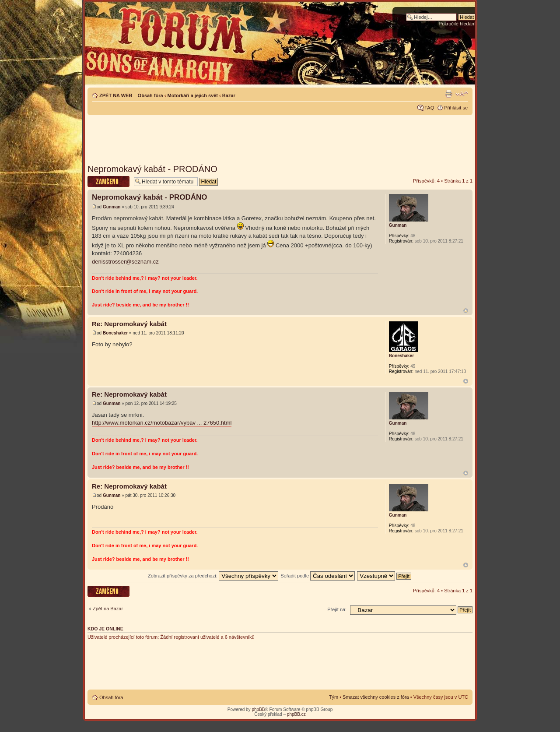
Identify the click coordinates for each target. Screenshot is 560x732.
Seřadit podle (318, 576)
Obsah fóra (150, 95)
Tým (334, 697)
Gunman (112, 207)
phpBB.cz (296, 714)
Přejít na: (337, 609)
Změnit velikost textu (462, 94)
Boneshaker (115, 333)
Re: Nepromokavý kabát (129, 324)
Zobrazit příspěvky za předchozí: (213, 576)
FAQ (429, 108)
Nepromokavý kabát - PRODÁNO (152, 169)
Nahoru (466, 311)
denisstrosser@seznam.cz (125, 262)
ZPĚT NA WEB (116, 95)
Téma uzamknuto (108, 181)
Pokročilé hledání (457, 24)
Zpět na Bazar (108, 609)
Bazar (229, 95)
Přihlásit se (456, 108)
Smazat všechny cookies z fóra (376, 697)
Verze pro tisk (448, 94)
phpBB (258, 709)
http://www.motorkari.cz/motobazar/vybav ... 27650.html (162, 423)
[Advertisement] (280, 137)
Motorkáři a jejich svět (192, 95)
